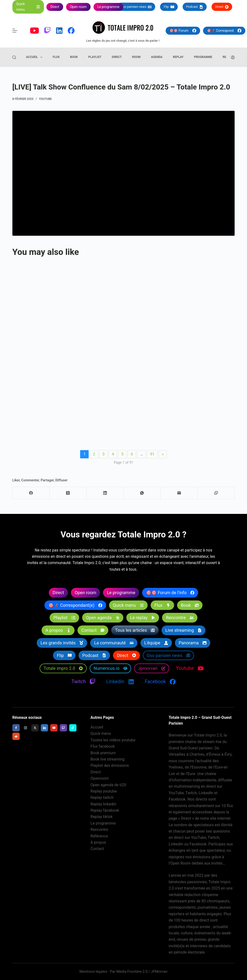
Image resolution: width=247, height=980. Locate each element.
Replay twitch (102, 798)
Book (74, 57)
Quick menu (101, 733)
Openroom (100, 778)
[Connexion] (233, 57)
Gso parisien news (136, 7)
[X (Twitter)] (68, 493)
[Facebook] (31, 493)
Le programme (103, 823)
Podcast (195, 7)
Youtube (45, 99)
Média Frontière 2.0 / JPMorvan (142, 972)
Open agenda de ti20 (108, 785)
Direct (222, 7)
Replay (178, 57)
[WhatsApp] (142, 493)
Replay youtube (104, 791)
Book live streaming (108, 759)
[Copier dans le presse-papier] (216, 493)
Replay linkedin (103, 804)
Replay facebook (105, 810)
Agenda (157, 57)
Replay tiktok (102, 817)
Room (136, 57)
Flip (169, 7)
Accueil (35, 57)
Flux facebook (103, 746)
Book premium (103, 753)
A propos (98, 842)
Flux (56, 57)
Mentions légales (93, 972)
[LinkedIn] (105, 493)
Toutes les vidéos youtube (113, 740)
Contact (97, 849)
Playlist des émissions (110, 765)
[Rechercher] (14, 57)
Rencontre (99, 830)
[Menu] (15, 31)
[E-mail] (179, 493)
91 (152, 454)
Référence (99, 836)
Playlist (95, 57)
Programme (203, 57)
